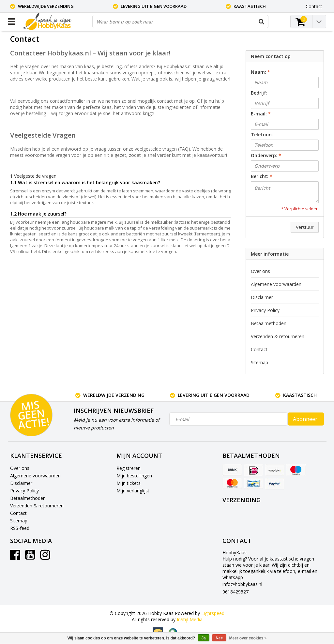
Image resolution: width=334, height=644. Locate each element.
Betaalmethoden (269, 323)
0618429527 (235, 592)
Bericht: (262, 176)
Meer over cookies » (248, 638)
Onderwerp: (266, 155)
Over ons (260, 271)
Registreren (129, 468)
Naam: (260, 72)
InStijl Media (190, 619)
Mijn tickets (129, 483)
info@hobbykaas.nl (242, 584)
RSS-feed (20, 528)
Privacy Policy (265, 310)
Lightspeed (213, 613)
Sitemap (259, 362)
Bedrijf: (259, 93)
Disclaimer (262, 297)
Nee (219, 638)
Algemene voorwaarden (276, 284)
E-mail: (261, 114)
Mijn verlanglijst (133, 491)
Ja (203, 638)
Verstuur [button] (305, 227)
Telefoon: (262, 135)
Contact (259, 349)
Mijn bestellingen (134, 476)
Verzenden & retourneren (278, 336)
